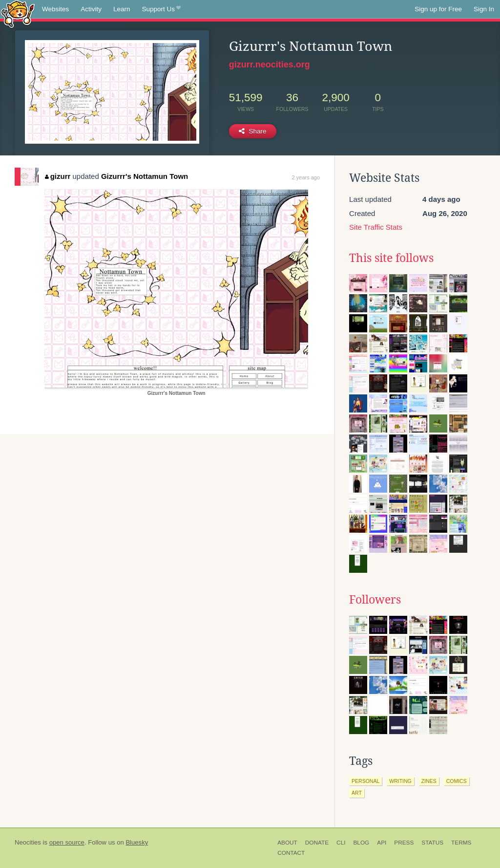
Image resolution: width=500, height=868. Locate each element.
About (287, 843)
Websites (55, 9)
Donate (317, 843)
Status (432, 843)
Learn (122, 9)
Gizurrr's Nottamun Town (145, 176)
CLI (341, 843)
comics (457, 781)
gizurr (58, 176)
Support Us (161, 9)
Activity (91, 9)
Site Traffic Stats (376, 227)
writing (400, 781)
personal (365, 781)
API (382, 843)
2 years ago (306, 177)
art (357, 793)
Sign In (484, 9)
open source (67, 842)
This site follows (391, 258)
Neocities (28, 842)
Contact (291, 853)
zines (429, 781)
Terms (461, 843)
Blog (361, 843)
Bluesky (137, 842)
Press (404, 843)
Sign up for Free (438, 9)
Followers (375, 600)
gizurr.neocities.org (270, 65)
